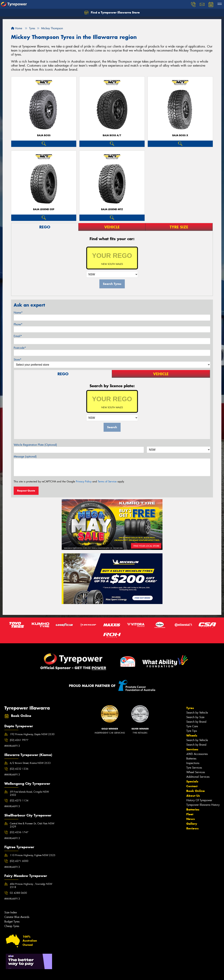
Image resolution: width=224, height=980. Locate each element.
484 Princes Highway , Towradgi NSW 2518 (31, 886)
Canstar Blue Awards (17, 917)
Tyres (190, 708)
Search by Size (195, 717)
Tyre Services (194, 768)
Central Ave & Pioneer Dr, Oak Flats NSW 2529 (32, 825)
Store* (18, 360)
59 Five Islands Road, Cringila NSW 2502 (29, 793)
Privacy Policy (84, 481)
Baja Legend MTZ (112, 209)
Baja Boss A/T (112, 135)
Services (192, 749)
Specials (192, 781)
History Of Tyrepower (199, 800)
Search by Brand (196, 722)
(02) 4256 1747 (19, 832)
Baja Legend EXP (44, 209)
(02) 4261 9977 (19, 740)
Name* (18, 313)
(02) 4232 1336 (19, 769)
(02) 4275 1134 (19, 801)
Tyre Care (192, 726)
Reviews (192, 828)
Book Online (196, 791)
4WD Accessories (197, 754)
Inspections (193, 763)
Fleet (190, 814)
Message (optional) (25, 457)
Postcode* (20, 348)
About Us (193, 796)
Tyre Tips (192, 731)
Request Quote (26, 491)
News (191, 819)
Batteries (191, 759)
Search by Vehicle (197, 713)
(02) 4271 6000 (19, 861)
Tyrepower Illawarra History (203, 805)
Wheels (192, 735)
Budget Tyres (12, 922)
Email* (18, 336)
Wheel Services (196, 772)
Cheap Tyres (12, 926)
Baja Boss (44, 135)
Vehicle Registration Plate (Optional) (35, 445)
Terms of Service (107, 481)
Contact (192, 786)
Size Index (11, 912)
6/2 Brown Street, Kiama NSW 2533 (30, 763)
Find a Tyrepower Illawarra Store (112, 13)
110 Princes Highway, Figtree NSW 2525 (33, 855)
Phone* (18, 324)
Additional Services (198, 777)
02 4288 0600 (18, 893)
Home (17, 28)
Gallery (192, 824)
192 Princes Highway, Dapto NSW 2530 (32, 734)
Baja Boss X (180, 135)
